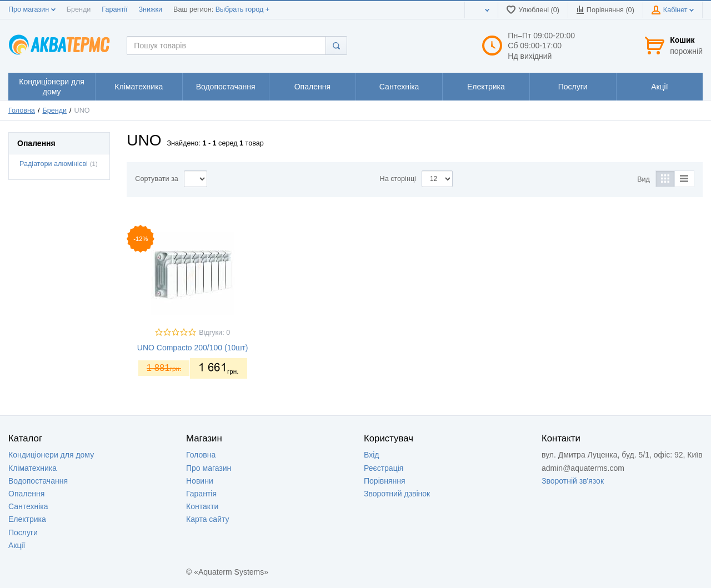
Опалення (26, 494)
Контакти (202, 506)
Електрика (27, 519)
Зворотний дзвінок (397, 494)
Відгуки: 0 (214, 333)
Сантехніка (28, 506)
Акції (17, 545)
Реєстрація (384, 468)
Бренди (79, 9)
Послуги (23, 532)
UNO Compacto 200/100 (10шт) (193, 348)
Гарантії (114, 9)
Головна (22, 110)
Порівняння (385, 481)
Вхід (371, 455)
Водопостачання (38, 481)
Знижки (150, 9)
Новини (200, 481)
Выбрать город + (242, 9)
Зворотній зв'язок (573, 481)
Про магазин (32, 9)
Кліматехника (32, 468)
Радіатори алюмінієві (54, 164)
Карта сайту (208, 519)
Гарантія (201, 494)
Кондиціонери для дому (51, 455)
